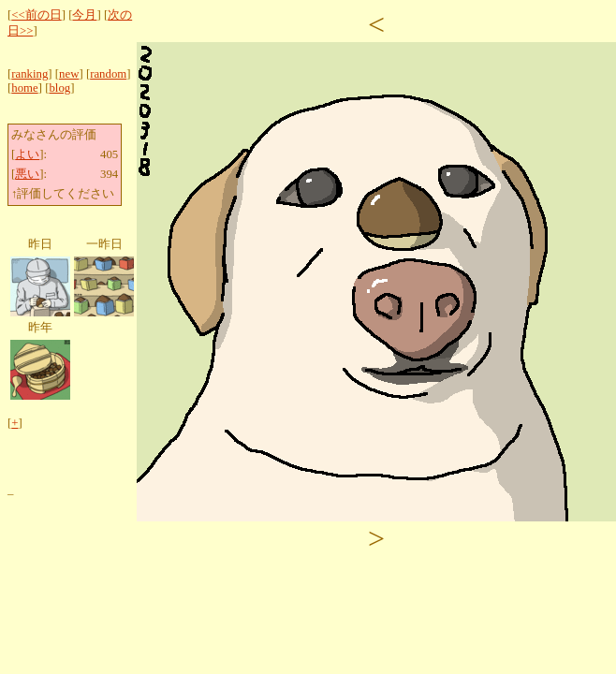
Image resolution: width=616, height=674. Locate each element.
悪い (27, 174)
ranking (29, 74)
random (108, 74)
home (24, 88)
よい (27, 154)
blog (59, 88)
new (69, 74)
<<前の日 (36, 15)
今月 (84, 15)
